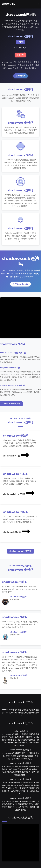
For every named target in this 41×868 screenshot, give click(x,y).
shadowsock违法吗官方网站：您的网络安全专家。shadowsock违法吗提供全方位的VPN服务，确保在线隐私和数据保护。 (20, 756)
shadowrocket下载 (16, 455)
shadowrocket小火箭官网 (19, 493)
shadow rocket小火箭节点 (21, 551)
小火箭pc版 (20, 76)
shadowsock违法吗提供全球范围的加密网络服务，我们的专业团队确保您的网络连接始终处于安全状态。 (20, 713)
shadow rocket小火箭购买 (20, 763)
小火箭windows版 (20, 284)
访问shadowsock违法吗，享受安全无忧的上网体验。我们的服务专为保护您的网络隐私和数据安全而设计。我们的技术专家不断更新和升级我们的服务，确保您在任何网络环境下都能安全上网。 (20, 788)
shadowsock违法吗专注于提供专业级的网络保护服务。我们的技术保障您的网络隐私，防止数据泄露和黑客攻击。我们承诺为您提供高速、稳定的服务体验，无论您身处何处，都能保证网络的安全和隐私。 (20, 740)
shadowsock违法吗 (20, 702)
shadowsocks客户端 (11, 404)
